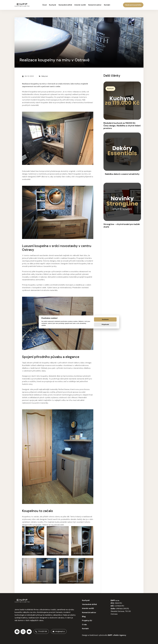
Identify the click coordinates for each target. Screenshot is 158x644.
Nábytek (45, 76)
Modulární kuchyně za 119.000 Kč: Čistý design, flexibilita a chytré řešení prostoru (122, 126)
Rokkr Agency (120, 635)
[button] (111, 89)
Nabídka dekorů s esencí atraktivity (122, 174)
